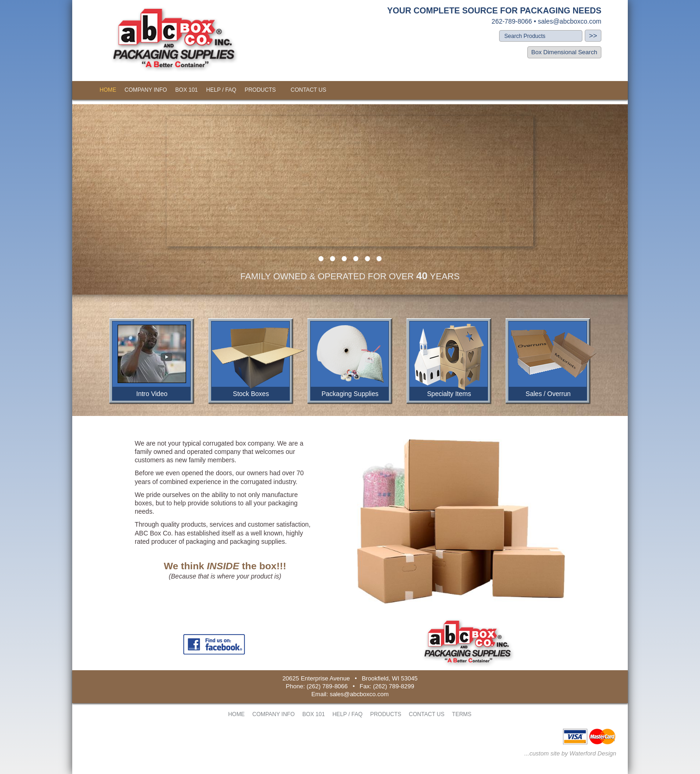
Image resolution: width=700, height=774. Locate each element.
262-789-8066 (512, 21)
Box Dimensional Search (564, 52)
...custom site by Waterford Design (570, 753)
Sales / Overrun (548, 394)
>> (593, 35)
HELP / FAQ (221, 90)
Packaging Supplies (350, 394)
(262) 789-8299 (394, 686)
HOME (108, 90)
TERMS (462, 714)
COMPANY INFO (146, 90)
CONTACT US (309, 90)
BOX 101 (187, 90)
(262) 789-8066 (327, 686)
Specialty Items (449, 394)
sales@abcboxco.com (570, 21)
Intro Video (152, 394)
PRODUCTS (260, 90)
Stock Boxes (251, 394)
